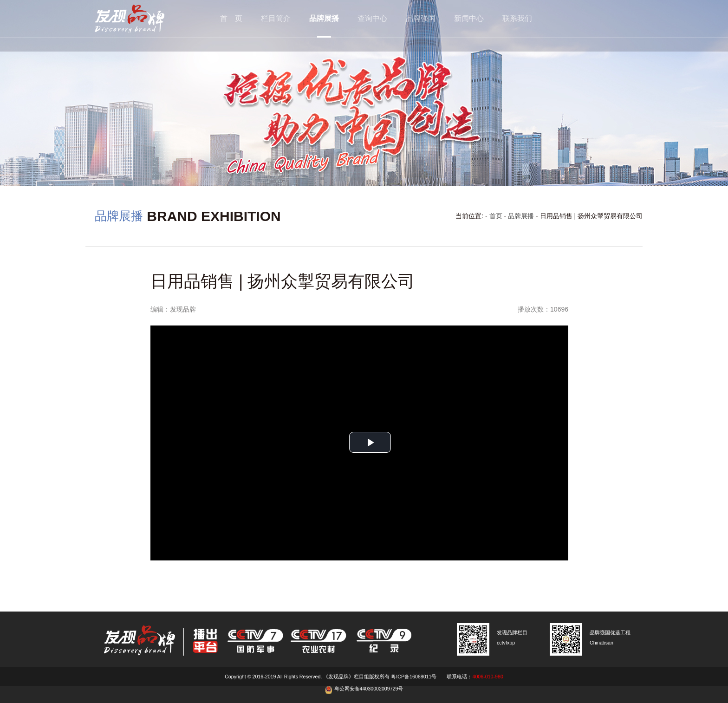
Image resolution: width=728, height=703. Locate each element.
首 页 (231, 18)
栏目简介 (276, 18)
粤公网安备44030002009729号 (369, 689)
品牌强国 (421, 18)
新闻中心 (469, 18)
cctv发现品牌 (143, 19)
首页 (496, 216)
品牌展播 (324, 18)
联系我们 (517, 18)
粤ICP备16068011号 (414, 677)
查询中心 (372, 18)
